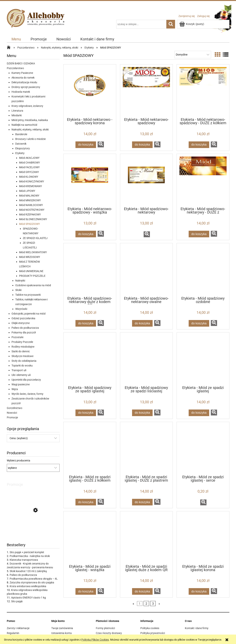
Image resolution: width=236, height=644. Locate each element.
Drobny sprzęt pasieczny (26, 87)
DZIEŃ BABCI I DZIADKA (21, 63)
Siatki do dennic (21, 351)
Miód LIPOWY (27, 191)
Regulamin (13, 633)
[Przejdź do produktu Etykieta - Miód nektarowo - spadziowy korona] (90, 91)
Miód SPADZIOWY (29, 224)
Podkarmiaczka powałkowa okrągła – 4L (34, 579)
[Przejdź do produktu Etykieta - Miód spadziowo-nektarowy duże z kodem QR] (90, 269)
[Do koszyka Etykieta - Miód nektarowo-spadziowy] (142, 145)
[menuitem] (16, 39)
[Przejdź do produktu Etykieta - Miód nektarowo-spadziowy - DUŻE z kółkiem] (203, 91)
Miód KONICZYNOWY (32, 181)
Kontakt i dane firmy (197, 628)
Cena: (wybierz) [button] (19, 438)
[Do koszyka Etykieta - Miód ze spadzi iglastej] (199, 413)
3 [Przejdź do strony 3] (153, 603)
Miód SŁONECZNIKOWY (33, 219)
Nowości (12, 413)
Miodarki (17, 115)
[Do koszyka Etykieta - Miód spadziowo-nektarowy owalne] (142, 323)
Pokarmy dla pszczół (24, 332)
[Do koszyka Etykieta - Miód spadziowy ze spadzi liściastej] (142, 413)
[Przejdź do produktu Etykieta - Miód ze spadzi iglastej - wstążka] (90, 538)
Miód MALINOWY (29, 196)
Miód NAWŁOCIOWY (31, 205)
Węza (15, 389)
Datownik (21, 144)
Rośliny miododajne (23, 347)
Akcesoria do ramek (23, 78)
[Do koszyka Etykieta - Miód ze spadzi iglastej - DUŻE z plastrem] (142, 502)
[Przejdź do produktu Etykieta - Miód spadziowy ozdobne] (203, 269)
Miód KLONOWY (29, 177)
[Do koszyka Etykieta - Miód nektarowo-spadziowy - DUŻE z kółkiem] (199, 145)
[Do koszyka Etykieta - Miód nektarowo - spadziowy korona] (86, 145)
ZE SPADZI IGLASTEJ (35, 238)
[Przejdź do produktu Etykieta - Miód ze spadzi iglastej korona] (203, 538)
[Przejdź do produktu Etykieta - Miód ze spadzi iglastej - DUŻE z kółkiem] (90, 448)
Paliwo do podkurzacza (25, 328)
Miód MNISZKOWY (30, 200)
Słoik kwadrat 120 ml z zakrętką (28, 571)
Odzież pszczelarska (23, 318)
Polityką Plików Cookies (95, 640)
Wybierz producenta (18, 460)
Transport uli (19, 370)
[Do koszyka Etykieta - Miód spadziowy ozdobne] (199, 323)
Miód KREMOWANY (30, 186)
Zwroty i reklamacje (18, 628)
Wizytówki (21, 309)
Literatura (17, 111)
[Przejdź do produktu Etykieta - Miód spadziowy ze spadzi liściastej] (146, 359)
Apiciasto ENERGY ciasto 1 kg (28, 598)
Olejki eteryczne (21, 323)
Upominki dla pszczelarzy (26, 380)
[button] (101, 144)
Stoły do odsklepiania (24, 361)
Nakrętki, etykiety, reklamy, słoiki (30, 130)
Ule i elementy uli (21, 375)
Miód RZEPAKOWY (30, 214)
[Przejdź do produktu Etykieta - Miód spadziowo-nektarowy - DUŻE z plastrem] (203, 180)
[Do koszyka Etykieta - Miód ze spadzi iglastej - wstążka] (86, 591)
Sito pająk (17, 601)
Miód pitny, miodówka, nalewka (30, 120)
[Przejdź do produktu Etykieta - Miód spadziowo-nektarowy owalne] (146, 269)
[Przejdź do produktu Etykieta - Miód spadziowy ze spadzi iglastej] (90, 359)
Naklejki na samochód (24, 125)
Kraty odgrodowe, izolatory (27, 106)
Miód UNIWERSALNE (31, 271)
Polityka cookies (150, 628)
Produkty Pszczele (22, 342)
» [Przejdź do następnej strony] (159, 603)
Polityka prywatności (153, 633)
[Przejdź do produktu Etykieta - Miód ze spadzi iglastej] (203, 359)
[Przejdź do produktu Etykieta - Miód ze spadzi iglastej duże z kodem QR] (146, 538)
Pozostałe (17, 337)
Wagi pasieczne (21, 384)
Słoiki (18, 290)
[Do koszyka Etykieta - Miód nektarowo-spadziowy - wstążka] (86, 234)
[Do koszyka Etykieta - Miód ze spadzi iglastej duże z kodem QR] (142, 591)
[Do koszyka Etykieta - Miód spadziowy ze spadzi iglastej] (86, 413)
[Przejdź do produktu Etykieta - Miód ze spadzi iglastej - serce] (203, 448)
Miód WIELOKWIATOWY (33, 252)
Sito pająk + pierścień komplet (27, 552)
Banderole (21, 134)
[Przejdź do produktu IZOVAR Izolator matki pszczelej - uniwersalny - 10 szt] (33, 528)
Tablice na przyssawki (28, 295)
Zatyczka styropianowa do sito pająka (32, 582)
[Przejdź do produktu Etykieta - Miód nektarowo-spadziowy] (146, 91)
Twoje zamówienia (62, 628)
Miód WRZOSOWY (30, 257)
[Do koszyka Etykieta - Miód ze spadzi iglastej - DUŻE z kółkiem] (86, 502)
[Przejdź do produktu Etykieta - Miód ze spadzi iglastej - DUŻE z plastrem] (146, 448)
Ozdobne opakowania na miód (33, 285)
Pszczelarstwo (15, 68)
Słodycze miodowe (22, 356)
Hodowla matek (21, 92)
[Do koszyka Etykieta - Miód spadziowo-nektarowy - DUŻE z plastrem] (199, 234)
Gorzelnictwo (15, 408)
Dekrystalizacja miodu (24, 82)
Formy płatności (105, 628)
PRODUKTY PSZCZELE (32, 276)
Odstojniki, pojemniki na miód (28, 314)
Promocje (12, 417)
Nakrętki (20, 281)
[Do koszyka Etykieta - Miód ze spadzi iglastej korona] (199, 591)
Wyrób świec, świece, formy (27, 394)
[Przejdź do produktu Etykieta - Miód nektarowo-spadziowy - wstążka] (90, 180)
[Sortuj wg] (193, 55)
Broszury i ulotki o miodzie (30, 139)
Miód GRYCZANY (29, 172)
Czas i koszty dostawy (109, 633)
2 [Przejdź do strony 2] (146, 603)
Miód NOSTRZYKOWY (32, 210)
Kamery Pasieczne (22, 73)
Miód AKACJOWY (29, 158)
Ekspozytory (23, 148)
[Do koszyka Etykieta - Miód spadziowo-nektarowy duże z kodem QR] (86, 323)
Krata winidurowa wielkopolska (28, 586)
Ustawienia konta (61, 633)
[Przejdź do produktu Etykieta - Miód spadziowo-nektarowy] (146, 180)
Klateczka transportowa (24, 560)
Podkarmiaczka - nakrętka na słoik (30, 556)
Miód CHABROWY (29, 163)
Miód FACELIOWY (29, 167)
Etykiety (20, 153)
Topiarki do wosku (22, 366)
